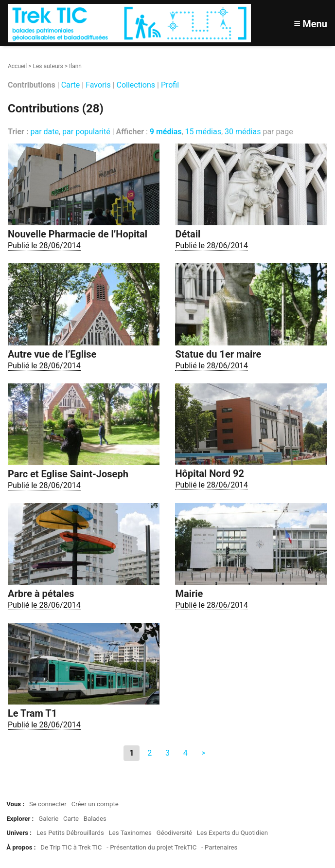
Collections (136, 85)
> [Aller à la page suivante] (203, 753)
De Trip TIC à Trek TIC (71, 847)
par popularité (86, 132)
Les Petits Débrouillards (70, 833)
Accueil (17, 66)
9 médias (166, 132)
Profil (170, 85)
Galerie (48, 819)
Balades (95, 819)
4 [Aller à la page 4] (185, 753)
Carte (71, 85)
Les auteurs (48, 66)
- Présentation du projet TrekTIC (151, 847)
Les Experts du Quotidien (232, 833)
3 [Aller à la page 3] (167, 753)
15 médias (203, 132)
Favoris (98, 85)
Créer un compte (95, 804)
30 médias (243, 132)
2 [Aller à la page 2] (150, 753)
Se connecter (48, 804)
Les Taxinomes (130, 833)
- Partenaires (219, 847)
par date (44, 132)
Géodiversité (174, 833)
